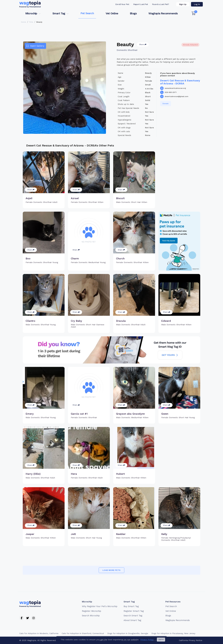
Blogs (133, 13)
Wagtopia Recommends (163, 13)
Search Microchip (91, 616)
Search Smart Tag (133, 616)
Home (24, 22)
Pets (31, 22)
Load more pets (111, 570)
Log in (197, 4)
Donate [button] (166, 104)
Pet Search (87, 13)
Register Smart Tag (134, 611)
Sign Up (183, 4)
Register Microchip (92, 611)
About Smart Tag (132, 620)
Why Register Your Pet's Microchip (100, 606)
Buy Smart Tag (131, 606)
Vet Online (112, 13)
